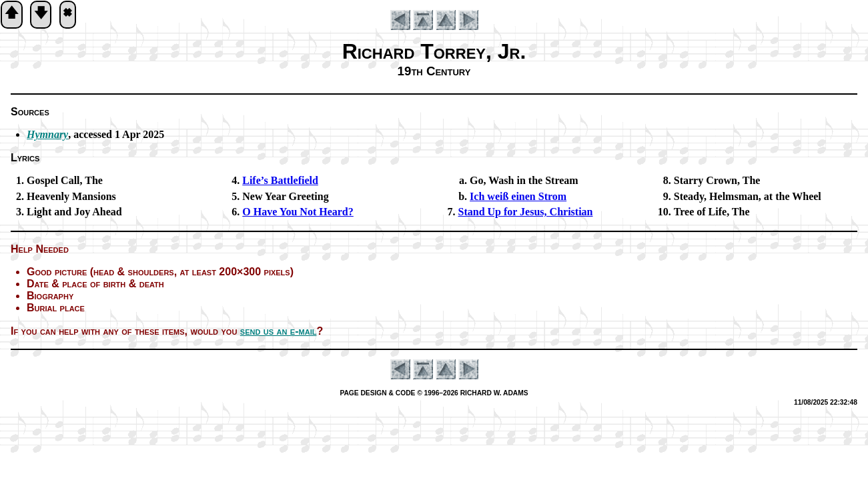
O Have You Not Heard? (298, 212)
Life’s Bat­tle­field (280, 180)
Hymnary (47, 134)
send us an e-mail (279, 331)
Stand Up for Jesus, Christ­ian (526, 212)
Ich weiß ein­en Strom (518, 196)
